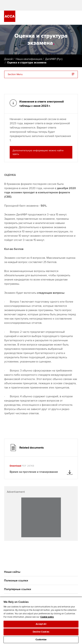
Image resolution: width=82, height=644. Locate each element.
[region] (41, 620)
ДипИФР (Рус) (54, 59)
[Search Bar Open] (66, 18)
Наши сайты (12, 572)
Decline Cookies (41, 632)
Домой (8, 59)
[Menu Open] (76, 18)
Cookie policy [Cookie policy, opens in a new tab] (47, 617)
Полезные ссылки (16, 581)
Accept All (41, 624)
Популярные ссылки (18, 589)
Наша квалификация (29, 59)
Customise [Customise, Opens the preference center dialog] (41, 640)
